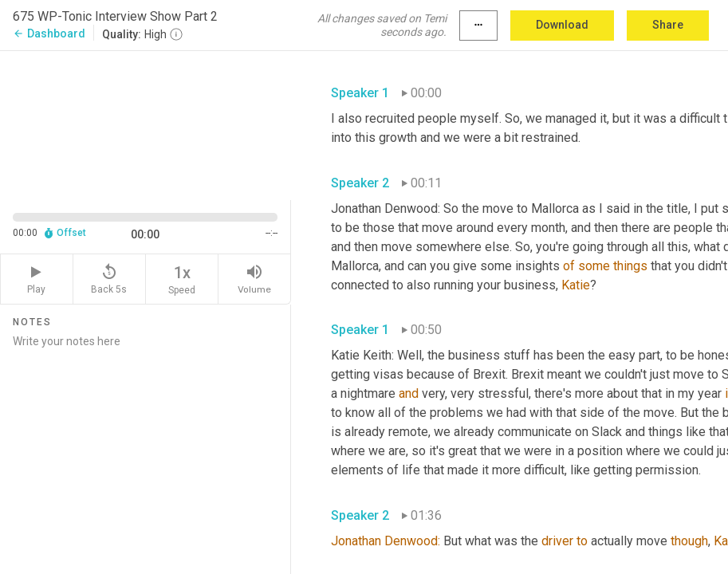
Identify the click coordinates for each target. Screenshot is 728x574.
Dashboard (49, 33)
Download (562, 25)
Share (668, 25)
